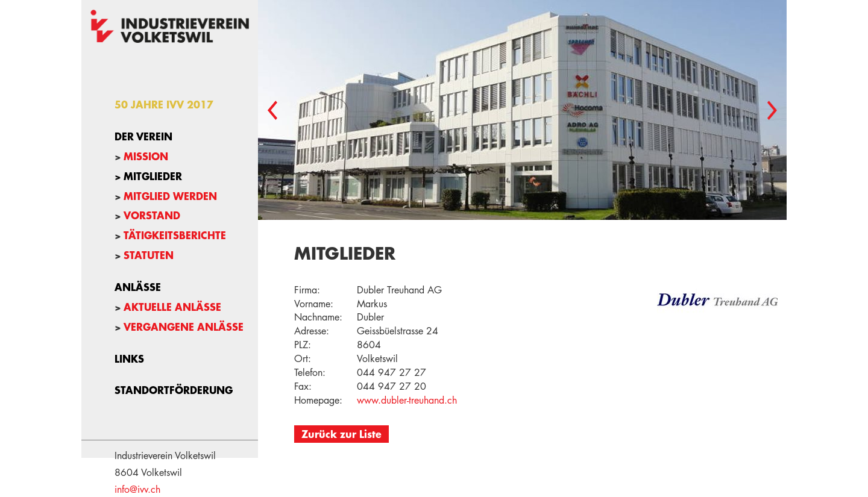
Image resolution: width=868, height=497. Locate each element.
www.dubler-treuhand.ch (407, 400)
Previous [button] (272, 110)
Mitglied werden (170, 196)
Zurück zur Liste (341, 434)
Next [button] (772, 110)
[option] (523, 110)
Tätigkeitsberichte (175, 235)
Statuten (149, 255)
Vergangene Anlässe (184, 327)
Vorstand (152, 215)
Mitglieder (153, 176)
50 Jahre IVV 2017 (164, 104)
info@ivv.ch (137, 489)
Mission (146, 156)
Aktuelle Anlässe (172, 307)
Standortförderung (174, 390)
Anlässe (138, 287)
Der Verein (143, 136)
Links (129, 358)
